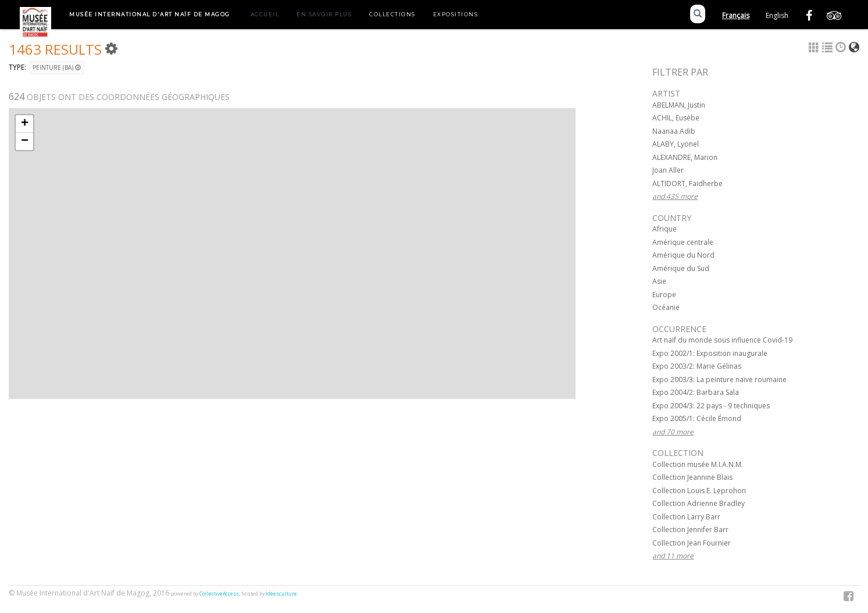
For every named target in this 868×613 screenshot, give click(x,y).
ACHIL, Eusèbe (676, 118)
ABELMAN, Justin (679, 105)
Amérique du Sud (681, 268)
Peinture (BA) (57, 67)
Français (736, 15)
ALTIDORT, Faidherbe (687, 183)
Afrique (665, 229)
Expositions (456, 14)
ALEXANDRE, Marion (685, 157)
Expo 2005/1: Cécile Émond (697, 418)
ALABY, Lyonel (676, 144)
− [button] (25, 141)
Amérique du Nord (683, 255)
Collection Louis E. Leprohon (699, 491)
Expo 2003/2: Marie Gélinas (697, 366)
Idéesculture (281, 594)
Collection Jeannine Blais (692, 477)
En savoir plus (324, 14)
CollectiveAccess (219, 594)
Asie (659, 281)
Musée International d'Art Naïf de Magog (150, 14)
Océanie (666, 307)
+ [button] (25, 124)
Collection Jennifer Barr (690, 530)
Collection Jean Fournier (692, 543)
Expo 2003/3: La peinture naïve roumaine (719, 379)
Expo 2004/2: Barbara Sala (696, 392)
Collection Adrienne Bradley (699, 503)
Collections (392, 14)
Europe (664, 295)
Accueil (265, 14)
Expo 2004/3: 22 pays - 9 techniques (711, 406)
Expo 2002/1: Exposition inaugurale (710, 353)
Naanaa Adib (674, 131)
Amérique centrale (683, 242)
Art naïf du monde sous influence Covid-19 (722, 340)
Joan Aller (668, 170)
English (777, 15)
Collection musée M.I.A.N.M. (698, 464)
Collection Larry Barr (686, 517)
